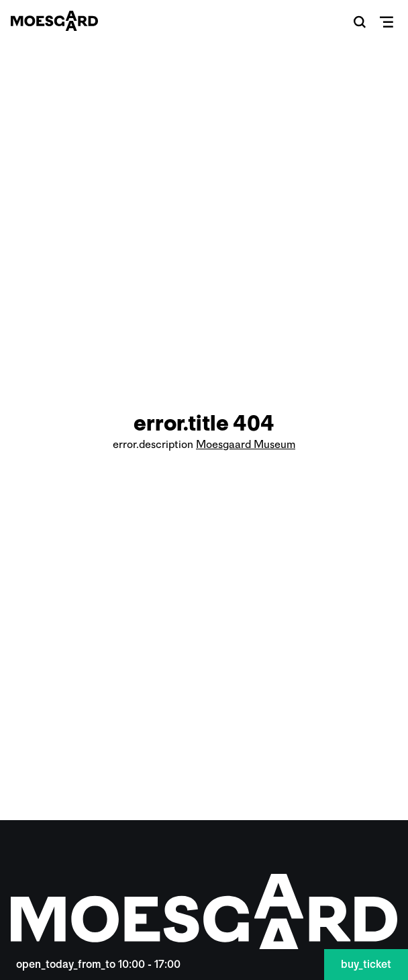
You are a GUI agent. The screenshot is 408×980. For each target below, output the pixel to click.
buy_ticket (366, 964)
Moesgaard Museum (246, 444)
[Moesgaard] (54, 21)
